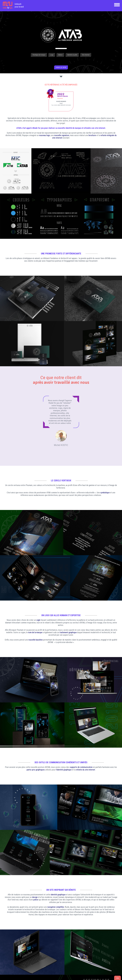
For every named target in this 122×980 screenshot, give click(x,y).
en (118, 978)
